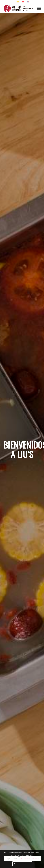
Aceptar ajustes (11, 859)
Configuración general (22, 864)
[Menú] (37, 8)
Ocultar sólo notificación (30, 859)
